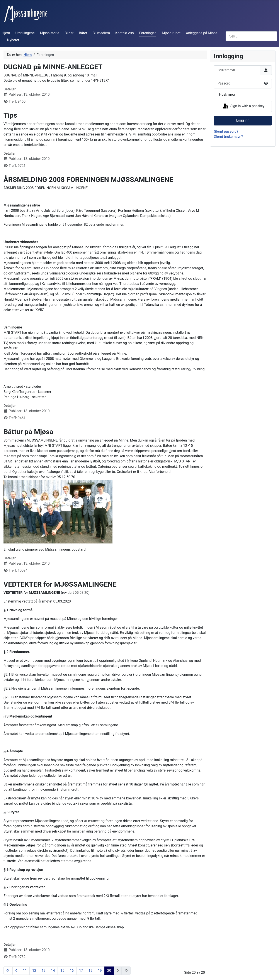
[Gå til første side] (8, 971)
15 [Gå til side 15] (62, 971)
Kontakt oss (125, 33)
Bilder (69, 33)
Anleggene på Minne (202, 33)
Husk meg (227, 94)
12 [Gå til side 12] (34, 971)
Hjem (6, 33)
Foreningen (148, 33)
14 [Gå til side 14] (53, 971)
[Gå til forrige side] (16, 971)
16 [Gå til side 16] (72, 971)
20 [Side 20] (109, 971)
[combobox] (251, 36)
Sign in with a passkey (243, 106)
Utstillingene (25, 33)
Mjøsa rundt (171, 33)
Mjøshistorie (50, 33)
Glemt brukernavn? (228, 137)
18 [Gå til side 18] (90, 971)
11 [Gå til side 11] (25, 971)
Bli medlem (101, 33)
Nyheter (13, 40)
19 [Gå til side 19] (100, 971)
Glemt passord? (226, 131)
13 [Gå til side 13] (44, 971)
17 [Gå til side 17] (81, 971)
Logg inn (243, 120)
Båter (83, 33)
